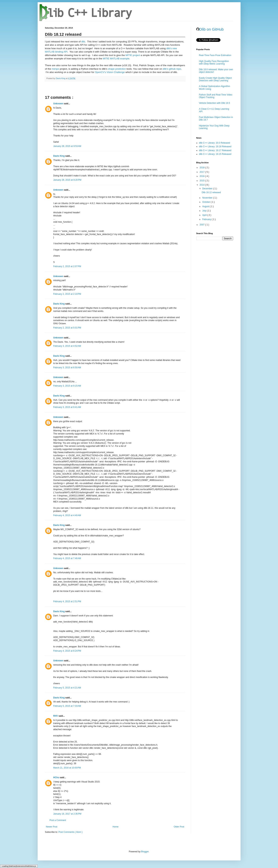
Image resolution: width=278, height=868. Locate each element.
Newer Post (52, 827)
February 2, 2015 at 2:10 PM (67, 294)
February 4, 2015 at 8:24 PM (67, 651)
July (204, 211)
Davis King (59, 156)
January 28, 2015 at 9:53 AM (67, 146)
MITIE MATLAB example (116, 59)
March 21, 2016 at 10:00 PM (67, 768)
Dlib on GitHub (210, 29)
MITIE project (133, 55)
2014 (202, 185)
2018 (202, 168)
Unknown (59, 104)
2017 (202, 172)
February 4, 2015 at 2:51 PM (67, 601)
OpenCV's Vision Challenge (110, 72)
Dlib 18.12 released (211, 192)
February (207, 219)
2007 (202, 225)
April (205, 215)
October (206, 202)
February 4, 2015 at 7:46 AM (67, 558)
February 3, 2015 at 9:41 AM (67, 407)
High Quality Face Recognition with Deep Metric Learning (214, 62)
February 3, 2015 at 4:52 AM (67, 346)
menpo (55, 69)
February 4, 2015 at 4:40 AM (67, 515)
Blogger (145, 852)
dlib (83, 42)
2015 (202, 181)
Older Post (179, 827)
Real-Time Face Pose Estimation (215, 55)
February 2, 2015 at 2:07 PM (67, 266)
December (208, 189)
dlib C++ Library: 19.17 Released (215, 150)
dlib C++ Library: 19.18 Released (215, 147)
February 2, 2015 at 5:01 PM (67, 328)
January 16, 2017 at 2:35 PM (67, 814)
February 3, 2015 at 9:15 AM (67, 386)
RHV (56, 716)
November (208, 198)
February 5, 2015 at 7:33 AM (67, 706)
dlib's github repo (172, 69)
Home (115, 827)
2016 (202, 176)
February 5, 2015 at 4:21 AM (67, 688)
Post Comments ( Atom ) (71, 832)
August (206, 206)
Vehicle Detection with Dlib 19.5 (215, 103)
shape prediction (117, 69)
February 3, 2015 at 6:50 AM (67, 368)
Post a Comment (58, 820)
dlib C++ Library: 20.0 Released (215, 143)
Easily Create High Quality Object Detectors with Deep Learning (215, 79)
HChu (57, 777)
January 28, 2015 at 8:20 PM (67, 180)
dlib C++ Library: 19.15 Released (215, 154)
